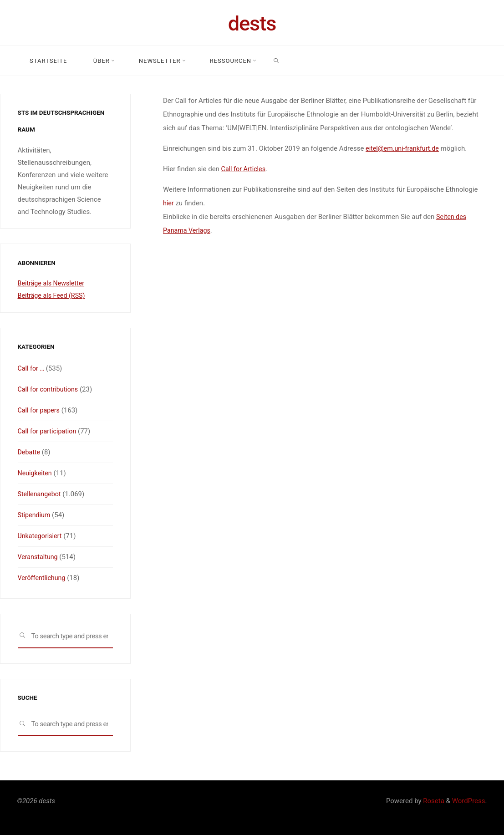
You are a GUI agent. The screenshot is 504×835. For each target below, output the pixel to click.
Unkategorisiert (41, 536)
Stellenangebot (41, 494)
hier (169, 203)
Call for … (32, 368)
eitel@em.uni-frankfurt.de (404, 148)
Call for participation (49, 431)
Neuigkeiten (36, 473)
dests (252, 23)
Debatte (30, 452)
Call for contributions (50, 389)
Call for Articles (244, 169)
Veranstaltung (39, 557)
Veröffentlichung (43, 578)
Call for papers (40, 410)
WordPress (469, 801)
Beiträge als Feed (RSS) (53, 295)
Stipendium (35, 515)
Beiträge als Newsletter (53, 283)
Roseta (433, 801)
